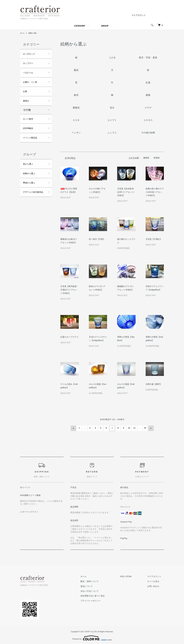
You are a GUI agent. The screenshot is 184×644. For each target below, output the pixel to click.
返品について (94, 585)
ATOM (134, 576)
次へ (150, 428)
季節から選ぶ (31, 193)
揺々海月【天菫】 (97, 239)
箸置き (27, 106)
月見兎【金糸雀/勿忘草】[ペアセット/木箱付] (126, 192)
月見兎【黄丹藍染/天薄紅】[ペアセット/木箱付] (69, 290)
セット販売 (29, 125)
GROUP (105, 26)
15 (145, 428)
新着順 (157, 158)
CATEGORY (80, 26)
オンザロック (31, 54)
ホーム (23, 33)
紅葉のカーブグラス (69, 337)
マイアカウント (139, 15)
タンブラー (29, 65)
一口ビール (29, 75)
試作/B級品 (29, 135)
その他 (27, 115)
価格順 (146, 158)
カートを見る (156, 580)
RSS (128, 576)
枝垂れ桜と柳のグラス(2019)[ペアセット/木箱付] (155, 192)
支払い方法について (97, 590)
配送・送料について (97, 580)
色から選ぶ (29, 173)
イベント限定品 (32, 145)
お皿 (26, 96)
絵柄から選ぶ (34, 33)
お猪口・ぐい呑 (32, 85)
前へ (74, 428)
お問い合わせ (156, 585)
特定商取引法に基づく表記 (100, 595)
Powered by (92, 637)
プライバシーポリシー (98, 600)
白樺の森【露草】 (154, 384)
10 (129, 428)
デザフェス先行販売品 (33, 206)
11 (134, 428)
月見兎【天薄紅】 (154, 239)
